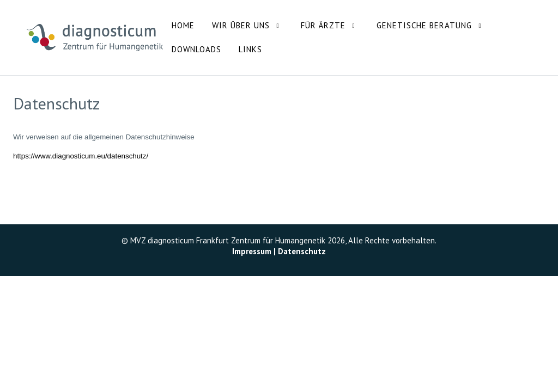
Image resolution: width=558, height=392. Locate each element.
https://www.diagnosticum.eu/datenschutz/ (81, 156)
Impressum (252, 251)
